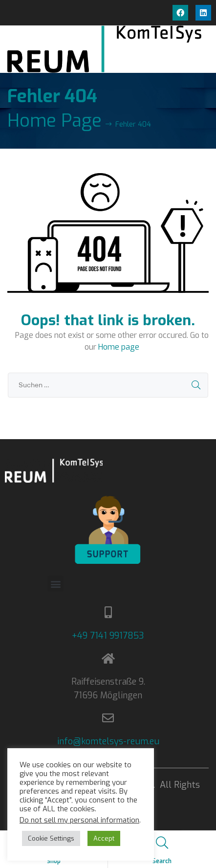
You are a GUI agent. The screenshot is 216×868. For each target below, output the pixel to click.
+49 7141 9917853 (108, 636)
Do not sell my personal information (79, 820)
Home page (119, 347)
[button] (55, 584)
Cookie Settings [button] (51, 838)
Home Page (54, 121)
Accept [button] (104, 838)
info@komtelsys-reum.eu (108, 741)
